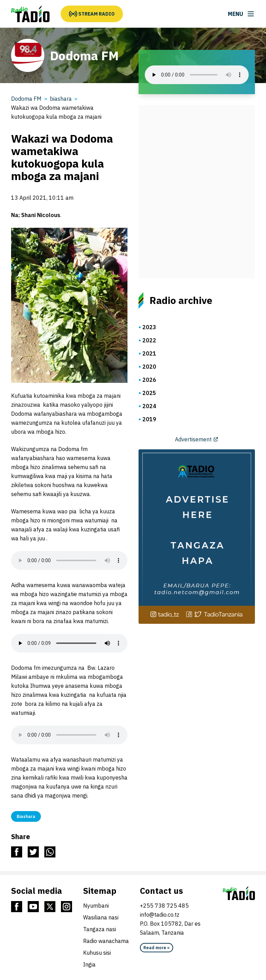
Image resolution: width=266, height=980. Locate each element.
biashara (61, 99)
